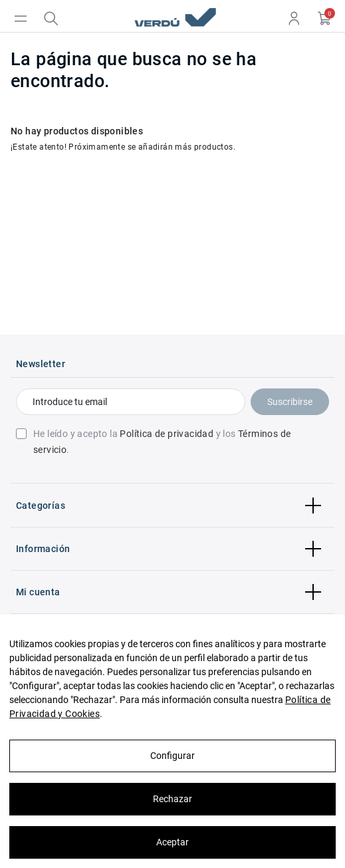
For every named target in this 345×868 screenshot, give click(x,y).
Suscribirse (290, 402)
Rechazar (172, 799)
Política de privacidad (167, 434)
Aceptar (172, 842)
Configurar (172, 756)
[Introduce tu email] (131, 402)
